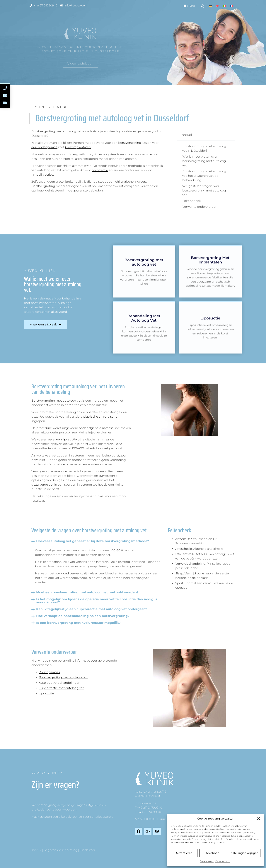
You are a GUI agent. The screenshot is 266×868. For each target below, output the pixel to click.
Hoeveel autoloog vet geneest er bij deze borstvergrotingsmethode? (93, 541)
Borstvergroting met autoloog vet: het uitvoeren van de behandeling (204, 176)
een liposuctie (66, 439)
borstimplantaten (78, 147)
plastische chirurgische (100, 417)
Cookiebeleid (207, 861)
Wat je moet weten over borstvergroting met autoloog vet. (204, 161)
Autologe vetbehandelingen (60, 683)
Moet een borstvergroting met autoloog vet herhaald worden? (87, 592)
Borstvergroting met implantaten (63, 677)
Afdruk (36, 850)
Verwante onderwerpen (200, 207)
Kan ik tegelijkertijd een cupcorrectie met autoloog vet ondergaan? (92, 609)
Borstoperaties (49, 672)
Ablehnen (213, 853)
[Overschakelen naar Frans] (231, 6)
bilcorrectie (100, 170)
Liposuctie (46, 693)
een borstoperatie (44, 147)
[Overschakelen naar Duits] (210, 6)
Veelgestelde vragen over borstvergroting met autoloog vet (204, 190)
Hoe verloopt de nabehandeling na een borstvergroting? (83, 616)
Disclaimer (87, 850)
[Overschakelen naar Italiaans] (224, 6)
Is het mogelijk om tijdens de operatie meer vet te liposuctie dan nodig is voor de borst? (97, 601)
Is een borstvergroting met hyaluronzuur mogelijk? (78, 623)
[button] (259, 819)
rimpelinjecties (42, 175)
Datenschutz (222, 861)
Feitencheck (191, 201)
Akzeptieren (184, 853)
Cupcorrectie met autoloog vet (61, 688)
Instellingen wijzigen (244, 853)
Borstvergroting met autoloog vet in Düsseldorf (204, 148)
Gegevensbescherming (60, 850)
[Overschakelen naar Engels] (217, 6)
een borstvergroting (126, 143)
